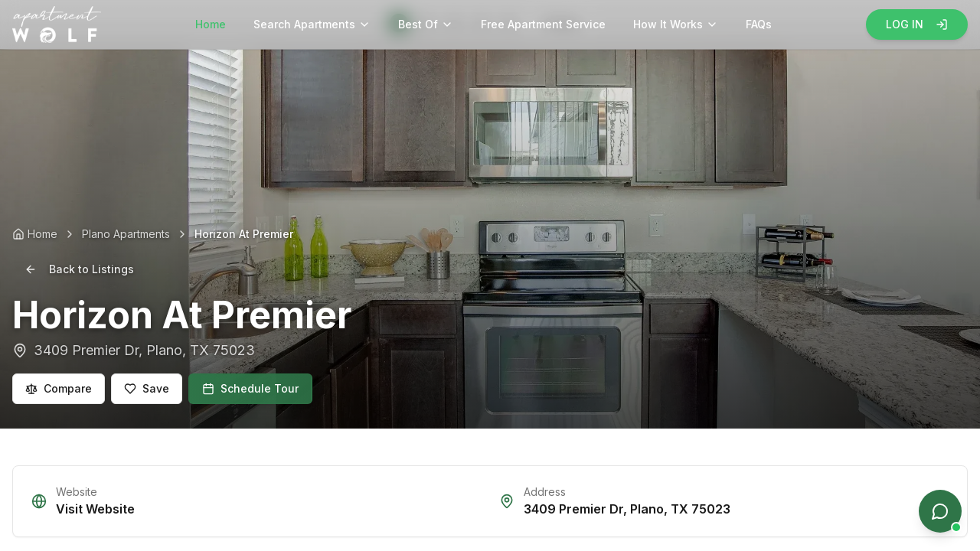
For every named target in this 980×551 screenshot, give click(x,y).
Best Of (426, 24)
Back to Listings (79, 269)
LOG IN (917, 24)
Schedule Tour (250, 388)
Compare (59, 388)
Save (147, 388)
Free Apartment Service (543, 24)
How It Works (676, 24)
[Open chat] (940, 511)
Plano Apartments (126, 234)
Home (211, 24)
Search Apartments (312, 24)
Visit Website (95, 509)
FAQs (759, 24)
